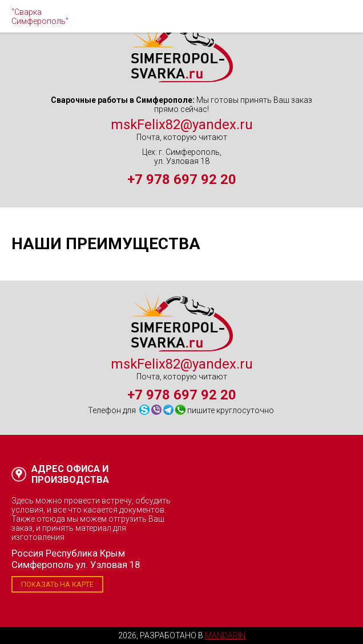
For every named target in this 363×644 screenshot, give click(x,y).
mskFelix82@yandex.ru (182, 125)
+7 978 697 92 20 (182, 179)
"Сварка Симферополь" (40, 17)
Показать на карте (57, 584)
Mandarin (225, 635)
